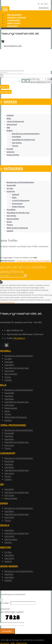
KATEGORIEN (12, 169)
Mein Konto (13, 26)
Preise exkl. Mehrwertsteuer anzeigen (33, 261)
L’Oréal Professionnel (15, 121)
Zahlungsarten (14, 15)
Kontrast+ (44, 8)
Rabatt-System (14, 23)
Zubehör (10, 231)
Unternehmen (14, 20)
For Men (10, 188)
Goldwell (10, 115)
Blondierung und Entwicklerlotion (26, 134)
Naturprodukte (13, 219)
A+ (42, 4)
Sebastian (11, 152)
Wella (9, 119)
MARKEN (9, 102)
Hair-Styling (17, 143)
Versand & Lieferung (17, 18)
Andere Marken (13, 155)
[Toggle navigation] (5, 9)
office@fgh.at (19, 338)
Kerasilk (10, 149)
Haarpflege (16, 137)
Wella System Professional (17, 228)
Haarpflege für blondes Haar (24, 140)
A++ (46, 4)
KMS (8, 128)
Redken (10, 131)
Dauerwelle (11, 185)
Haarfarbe (11, 191)
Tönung (15, 146)
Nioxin (9, 222)
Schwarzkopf (12, 124)
